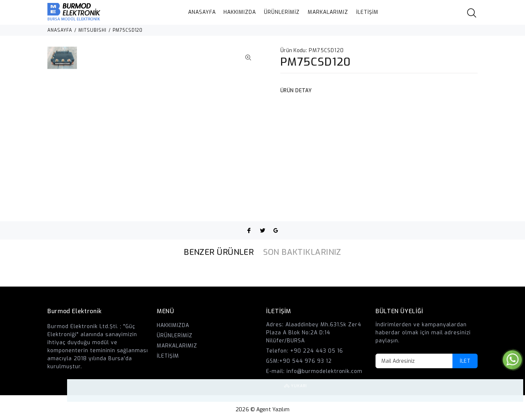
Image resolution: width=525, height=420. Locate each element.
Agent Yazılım (273, 410)
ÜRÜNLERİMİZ (282, 12)
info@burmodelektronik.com (325, 371)
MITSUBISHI (92, 30)
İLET (465, 361)
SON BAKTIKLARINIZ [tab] (302, 252)
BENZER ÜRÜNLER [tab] (219, 252)
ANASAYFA (202, 12)
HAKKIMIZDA (240, 12)
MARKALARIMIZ (328, 12)
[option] (62, 61)
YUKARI (512, 390)
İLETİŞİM (367, 12)
